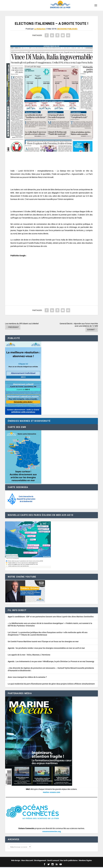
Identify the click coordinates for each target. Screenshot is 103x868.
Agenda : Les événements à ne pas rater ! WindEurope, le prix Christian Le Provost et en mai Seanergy (51, 661)
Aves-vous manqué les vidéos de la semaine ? (27, 677)
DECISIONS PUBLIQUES (67, 29)
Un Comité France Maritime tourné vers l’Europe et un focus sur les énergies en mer (43, 641)
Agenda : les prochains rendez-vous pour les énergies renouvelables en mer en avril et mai (46, 648)
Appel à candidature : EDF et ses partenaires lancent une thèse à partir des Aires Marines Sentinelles (51, 617)
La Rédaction (40, 29)
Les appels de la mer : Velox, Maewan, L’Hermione (29, 655)
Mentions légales (85, 861)
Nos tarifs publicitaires (69, 861)
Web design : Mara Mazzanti (22, 861)
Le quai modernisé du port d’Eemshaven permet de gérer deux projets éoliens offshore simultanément (51, 684)
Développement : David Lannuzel (47, 861)
